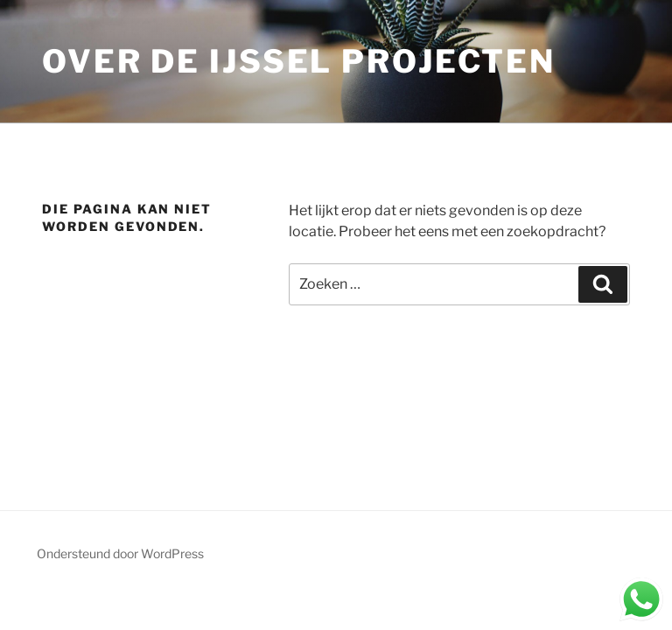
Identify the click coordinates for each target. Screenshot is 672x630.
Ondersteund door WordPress (120, 553)
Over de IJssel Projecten (299, 61)
